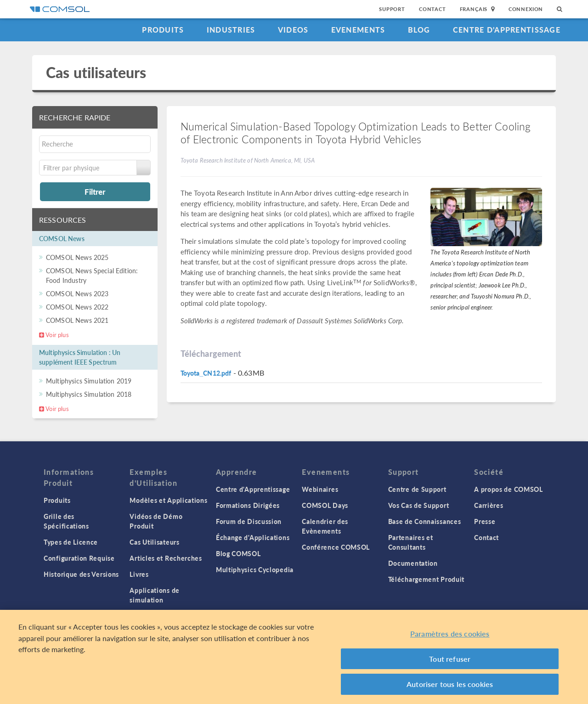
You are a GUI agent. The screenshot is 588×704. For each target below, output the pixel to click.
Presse (485, 521)
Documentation (413, 563)
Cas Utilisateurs (154, 542)
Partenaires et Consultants (411, 542)
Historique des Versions (81, 574)
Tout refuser (450, 659)
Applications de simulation (155, 595)
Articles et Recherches (166, 558)
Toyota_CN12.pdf (206, 373)
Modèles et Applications (168, 500)
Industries (231, 30)
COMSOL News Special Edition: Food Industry (92, 275)
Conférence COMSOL (336, 547)
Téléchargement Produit (426, 579)
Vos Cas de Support (419, 505)
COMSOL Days (325, 505)
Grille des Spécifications (66, 521)
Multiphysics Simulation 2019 (89, 381)
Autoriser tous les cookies (450, 684)
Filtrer (95, 191)
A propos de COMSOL (509, 489)
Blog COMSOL (238, 553)
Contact (433, 9)
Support (392, 9)
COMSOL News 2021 (77, 320)
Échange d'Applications (253, 537)
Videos (293, 30)
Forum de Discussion (249, 521)
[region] (294, 657)
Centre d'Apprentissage (507, 30)
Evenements (358, 30)
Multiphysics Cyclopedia (255, 569)
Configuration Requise (79, 558)
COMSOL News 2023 (77, 293)
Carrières (489, 505)
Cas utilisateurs (96, 72)
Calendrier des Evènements (325, 526)
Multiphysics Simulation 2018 (89, 394)
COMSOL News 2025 (77, 257)
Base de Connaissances (425, 521)
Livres (139, 574)
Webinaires (320, 489)
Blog (419, 30)
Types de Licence (71, 542)
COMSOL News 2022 (77, 307)
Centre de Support (417, 489)
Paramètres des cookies (450, 634)
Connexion (526, 9)
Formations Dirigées (248, 505)
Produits (163, 30)
